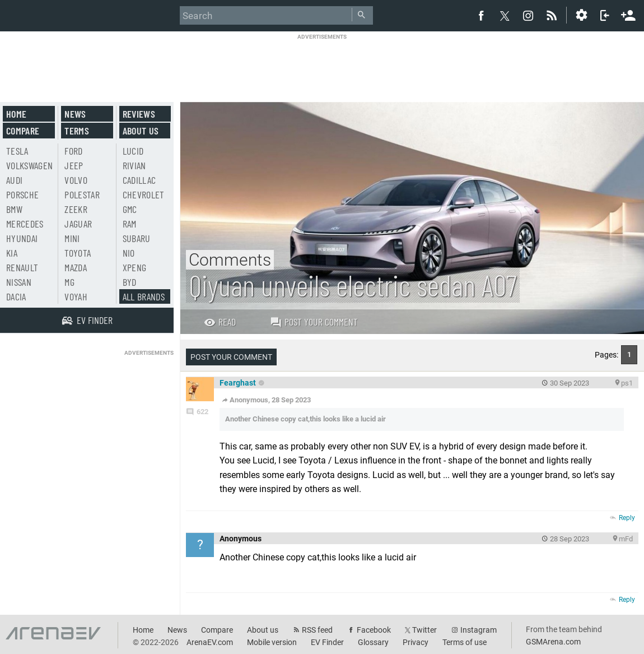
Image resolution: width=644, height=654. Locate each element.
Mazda (76, 267)
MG (69, 282)
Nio (129, 253)
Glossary (373, 642)
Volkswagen (30, 165)
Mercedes (25, 224)
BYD (130, 282)
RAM (130, 224)
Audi (14, 180)
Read (220, 322)
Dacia (16, 296)
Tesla (17, 151)
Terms (77, 131)
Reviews (139, 114)
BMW (14, 209)
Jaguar (78, 224)
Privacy (416, 642)
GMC (130, 209)
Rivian (134, 165)
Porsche (22, 194)
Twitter (424, 630)
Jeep (74, 165)
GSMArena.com (553, 642)
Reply (627, 518)
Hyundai (22, 238)
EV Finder (327, 642)
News (75, 114)
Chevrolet (144, 194)
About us (141, 131)
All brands (144, 296)
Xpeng (135, 267)
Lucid (133, 151)
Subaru (137, 238)
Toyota (78, 253)
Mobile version (272, 642)
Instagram (479, 630)
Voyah (76, 296)
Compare (23, 131)
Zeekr (76, 209)
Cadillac (139, 180)
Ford (73, 151)
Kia (12, 253)
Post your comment (314, 322)
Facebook (374, 630)
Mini (72, 238)
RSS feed (317, 630)
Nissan (19, 282)
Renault (22, 267)
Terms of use (465, 642)
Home (16, 114)
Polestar (82, 194)
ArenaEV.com (210, 642)
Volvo (76, 180)
